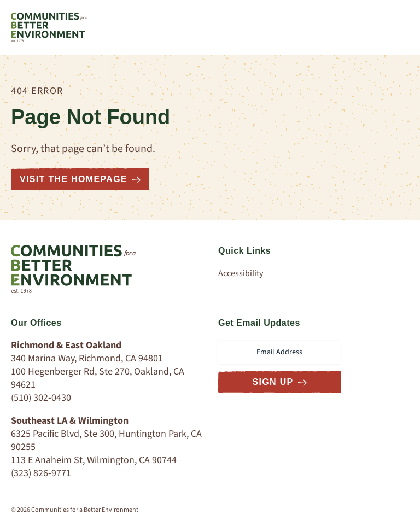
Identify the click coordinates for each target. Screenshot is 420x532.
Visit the (80, 179)
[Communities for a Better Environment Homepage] (49, 27)
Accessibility (241, 273)
